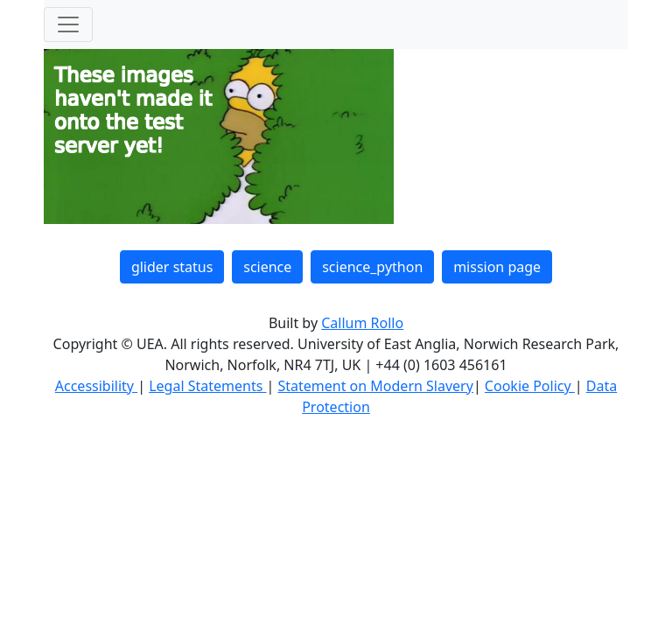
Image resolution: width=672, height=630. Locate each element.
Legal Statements (207, 386)
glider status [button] (172, 267)
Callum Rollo (362, 323)
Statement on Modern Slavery (375, 386)
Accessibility (96, 386)
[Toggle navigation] (68, 24)
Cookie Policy (530, 386)
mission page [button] (497, 267)
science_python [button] (372, 267)
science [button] (267, 267)
